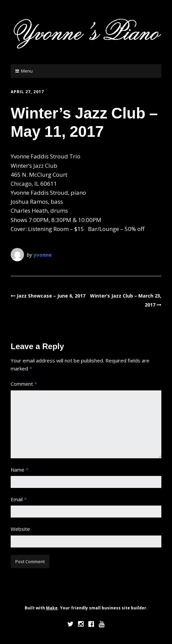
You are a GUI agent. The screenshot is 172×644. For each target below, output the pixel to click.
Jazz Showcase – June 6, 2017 (51, 296)
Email (19, 499)
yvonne (42, 255)
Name (19, 470)
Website (20, 529)
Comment (24, 384)
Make (52, 608)
